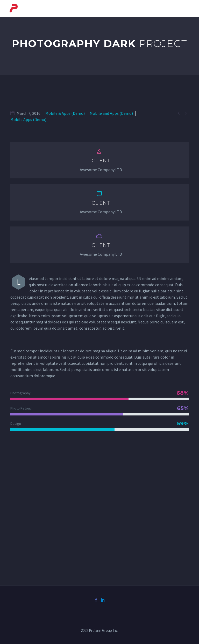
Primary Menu (185, 9)
